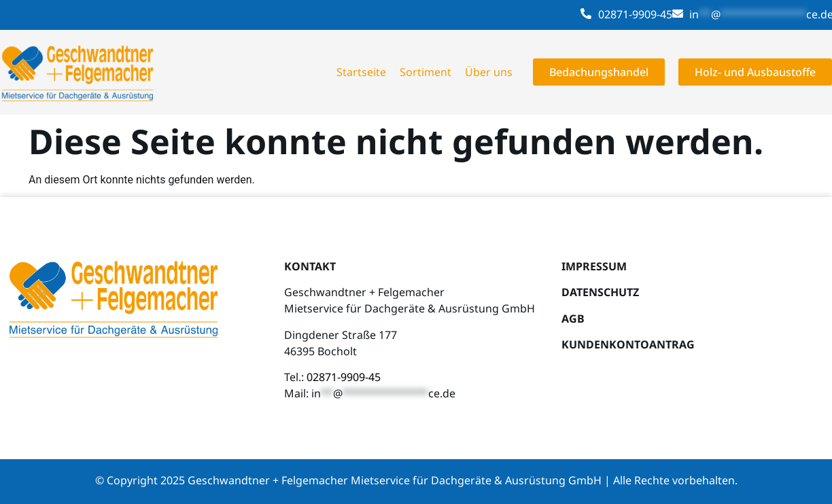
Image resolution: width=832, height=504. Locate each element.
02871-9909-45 (635, 14)
